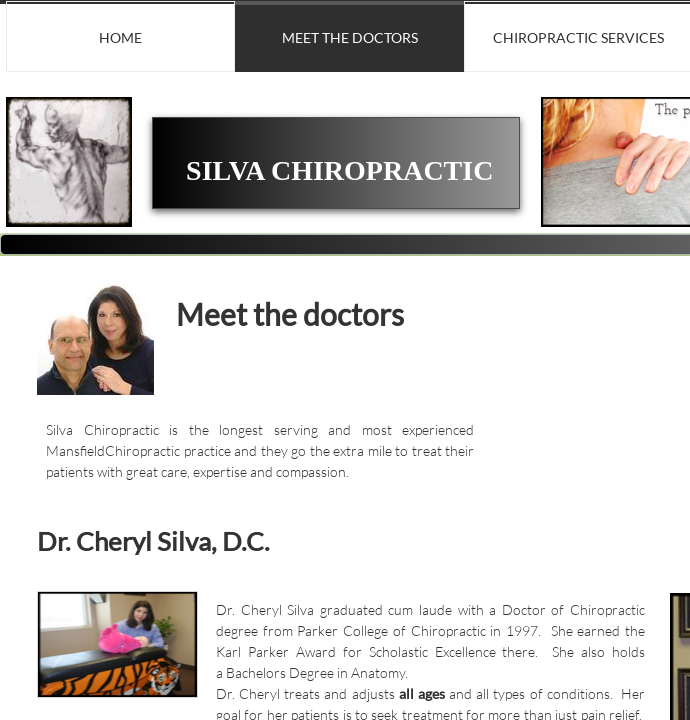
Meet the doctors (350, 37)
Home (120, 37)
